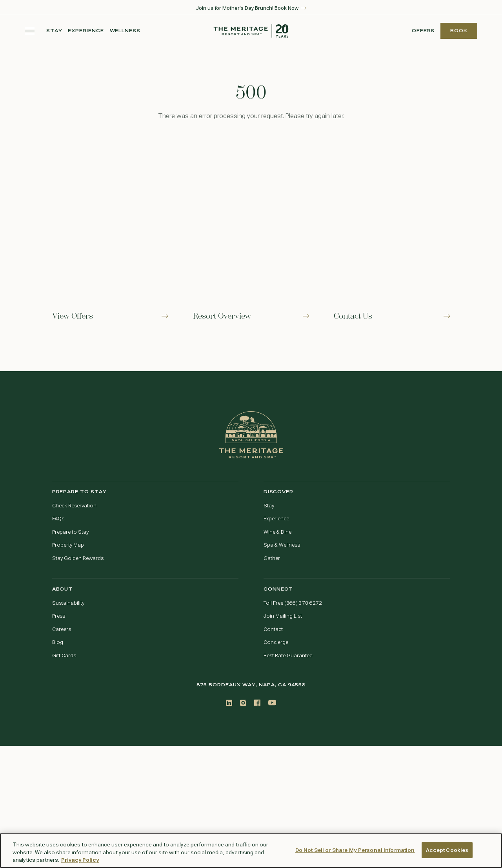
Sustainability (68, 603)
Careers (62, 629)
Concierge (276, 642)
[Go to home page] (251, 435)
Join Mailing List (283, 616)
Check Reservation (74, 506)
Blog (58, 642)
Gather (272, 558)
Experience (86, 31)
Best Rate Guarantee (288, 656)
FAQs (58, 519)
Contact (273, 629)
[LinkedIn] (229, 703)
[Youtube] (272, 703)
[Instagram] (243, 703)
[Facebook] (257, 703)
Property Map (68, 545)
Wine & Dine (277, 532)
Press (59, 616)
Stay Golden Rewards (78, 558)
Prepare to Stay (70, 532)
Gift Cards (64, 656)
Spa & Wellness (282, 545)
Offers (423, 31)
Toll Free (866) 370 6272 (293, 603)
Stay (54, 31)
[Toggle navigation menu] (30, 31)
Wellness (125, 31)
